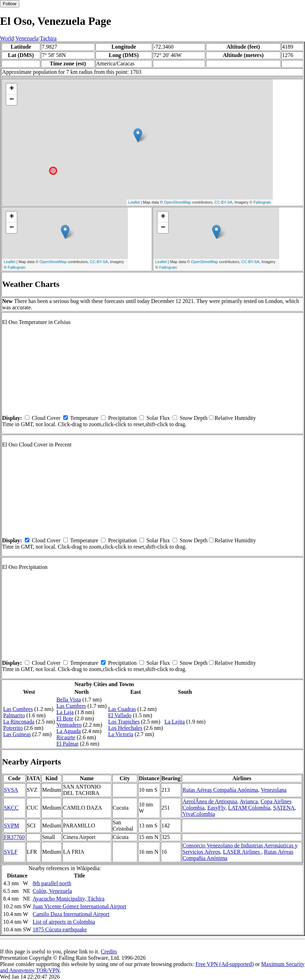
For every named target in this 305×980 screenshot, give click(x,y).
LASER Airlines (242, 852)
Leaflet (134, 202)
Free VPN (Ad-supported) (224, 964)
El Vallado (120, 715)
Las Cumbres (18, 709)
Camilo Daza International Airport (71, 914)
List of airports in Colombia (64, 922)
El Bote (65, 718)
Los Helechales (125, 728)
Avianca (249, 801)
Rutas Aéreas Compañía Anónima (220, 790)
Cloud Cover (46, 418)
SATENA (284, 808)
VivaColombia (199, 814)
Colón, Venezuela (52, 891)
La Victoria (121, 734)
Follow (10, 4)
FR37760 (14, 837)
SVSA (11, 790)
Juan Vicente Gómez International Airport (79, 906)
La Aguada (68, 731)
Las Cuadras (122, 709)
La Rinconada (19, 722)
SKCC (11, 808)
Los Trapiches (124, 722)
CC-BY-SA (224, 202)
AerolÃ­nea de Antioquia (210, 801)
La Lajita (175, 722)
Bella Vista (68, 700)
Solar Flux (158, 418)
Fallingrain (262, 202)
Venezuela (27, 38)
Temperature (84, 418)
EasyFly (216, 808)
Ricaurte (66, 737)
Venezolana (274, 790)
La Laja (65, 712)
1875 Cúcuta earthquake (60, 929)
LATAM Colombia (249, 808)
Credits (109, 951)
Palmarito (14, 715)
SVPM (12, 826)
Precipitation (122, 418)
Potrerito (13, 728)
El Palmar (67, 744)
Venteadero (69, 725)
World (7, 38)
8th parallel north (52, 883)
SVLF (11, 852)
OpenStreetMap (177, 202)
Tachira (48, 38)
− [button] (12, 100)
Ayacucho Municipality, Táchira (68, 899)
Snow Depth (194, 418)
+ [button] (12, 89)
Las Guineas (17, 734)
